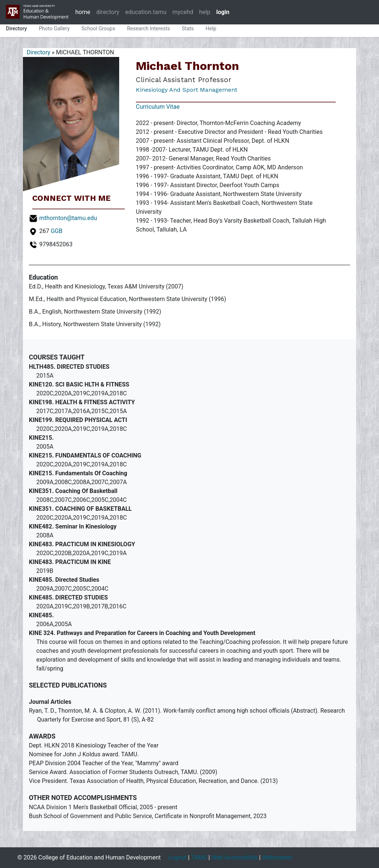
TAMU (199, 857)
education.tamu (146, 12)
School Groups (98, 28)
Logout (177, 857)
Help (211, 28)
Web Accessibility (234, 857)
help (205, 12)
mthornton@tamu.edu (68, 218)
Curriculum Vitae (158, 107)
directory (108, 12)
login (223, 12)
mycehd (183, 12)
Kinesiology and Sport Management (187, 90)
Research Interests (148, 28)
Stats (188, 28)
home (83, 12)
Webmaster (277, 857)
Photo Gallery (54, 28)
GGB (57, 231)
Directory (16, 28)
